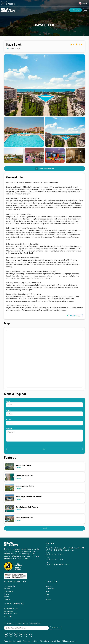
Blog (47, 594)
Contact (48, 599)
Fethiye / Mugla (9, 586)
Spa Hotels (8, 616)
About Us (49, 586)
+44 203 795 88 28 (57, 554)
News (48, 591)
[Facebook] (6, 635)
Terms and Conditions (31, 641)
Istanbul (7, 589)
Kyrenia (7, 594)
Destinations (50, 589)
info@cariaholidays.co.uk (60, 564)
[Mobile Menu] (85, 10)
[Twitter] (11, 635)
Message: (9, 429)
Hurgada (7, 599)
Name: (8, 401)
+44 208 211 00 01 (57, 559)
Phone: (9, 419)
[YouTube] (21, 635)
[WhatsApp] (26, 635)
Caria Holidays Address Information (64, 641)
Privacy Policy (45, 641)
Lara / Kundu (8, 591)
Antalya (7, 597)
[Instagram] (16, 635)
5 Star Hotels (8, 611)
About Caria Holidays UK (13, 641)
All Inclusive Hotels (11, 614)
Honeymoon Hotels (11, 608)
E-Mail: (8, 410)
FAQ (47, 597)
